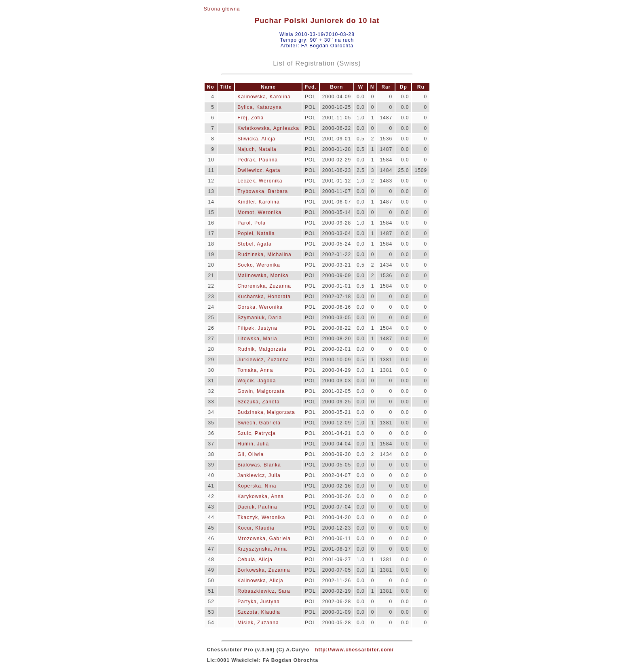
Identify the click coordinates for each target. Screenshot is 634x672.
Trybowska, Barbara (263, 191)
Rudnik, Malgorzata (262, 349)
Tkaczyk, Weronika (261, 517)
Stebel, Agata (254, 244)
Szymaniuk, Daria (260, 318)
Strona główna (222, 9)
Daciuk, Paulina (257, 507)
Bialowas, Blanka (259, 465)
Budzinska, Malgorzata (266, 412)
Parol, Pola (251, 223)
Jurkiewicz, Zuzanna (263, 360)
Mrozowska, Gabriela (264, 538)
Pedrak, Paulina (258, 160)
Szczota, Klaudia (259, 612)
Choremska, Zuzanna (264, 286)
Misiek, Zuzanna (258, 623)
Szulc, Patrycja (256, 433)
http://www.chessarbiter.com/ (354, 650)
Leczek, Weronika (260, 181)
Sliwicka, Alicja (256, 139)
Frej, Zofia (250, 118)
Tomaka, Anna (255, 370)
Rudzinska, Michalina (264, 254)
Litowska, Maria (257, 339)
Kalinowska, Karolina (264, 97)
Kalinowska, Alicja (260, 581)
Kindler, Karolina (258, 202)
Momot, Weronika (259, 212)
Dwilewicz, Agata (259, 170)
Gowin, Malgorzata (261, 391)
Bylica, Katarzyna (260, 107)
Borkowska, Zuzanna (264, 570)
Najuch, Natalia (257, 149)
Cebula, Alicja (255, 560)
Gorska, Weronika (260, 307)
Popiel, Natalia (256, 233)
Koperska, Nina (257, 486)
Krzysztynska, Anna (262, 549)
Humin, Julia (253, 444)
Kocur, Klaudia (256, 528)
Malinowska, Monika (263, 276)
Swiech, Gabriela (259, 423)
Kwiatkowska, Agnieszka (268, 128)
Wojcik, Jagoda (257, 381)
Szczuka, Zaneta (258, 402)
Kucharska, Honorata (264, 297)
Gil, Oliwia (250, 454)
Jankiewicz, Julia (259, 475)
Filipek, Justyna (257, 328)
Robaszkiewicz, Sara (264, 591)
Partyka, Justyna (259, 602)
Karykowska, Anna (261, 496)
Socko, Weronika (259, 265)
